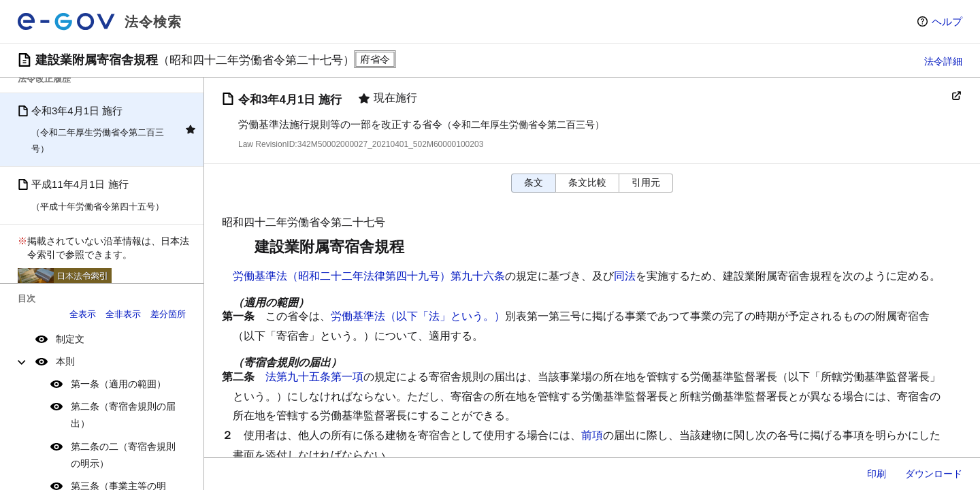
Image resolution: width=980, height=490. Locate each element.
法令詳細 (943, 61)
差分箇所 (168, 314)
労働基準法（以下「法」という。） (418, 316)
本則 (65, 361)
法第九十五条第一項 (314, 377)
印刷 (877, 474)
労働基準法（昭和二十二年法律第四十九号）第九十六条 (369, 276)
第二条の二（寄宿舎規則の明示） (123, 455)
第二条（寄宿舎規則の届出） (123, 415)
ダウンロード (934, 474)
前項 (592, 435)
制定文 (70, 339)
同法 (625, 276)
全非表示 (123, 314)
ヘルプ (947, 21)
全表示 (83, 314)
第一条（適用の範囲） (118, 384)
